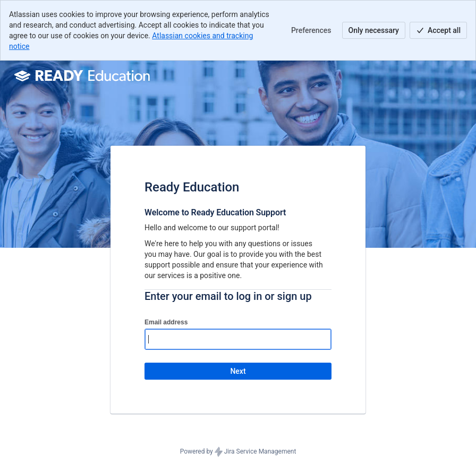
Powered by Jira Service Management (238, 452)
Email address (166, 322)
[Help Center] (83, 76)
